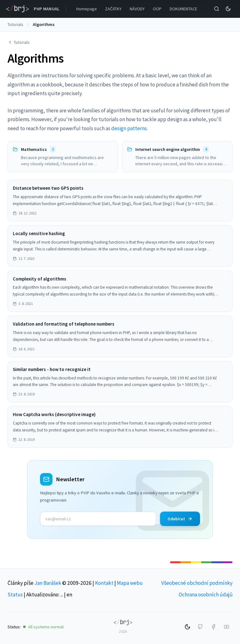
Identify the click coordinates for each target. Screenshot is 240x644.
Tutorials (15, 24)
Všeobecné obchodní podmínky (197, 583)
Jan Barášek (48, 583)
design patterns (129, 128)
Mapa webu (130, 583)
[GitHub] (200, 627)
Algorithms (44, 24)
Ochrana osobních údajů (206, 595)
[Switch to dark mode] (228, 9)
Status (15, 595)
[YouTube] (227, 627)
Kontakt (104, 583)
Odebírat (180, 519)
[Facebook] (213, 627)
